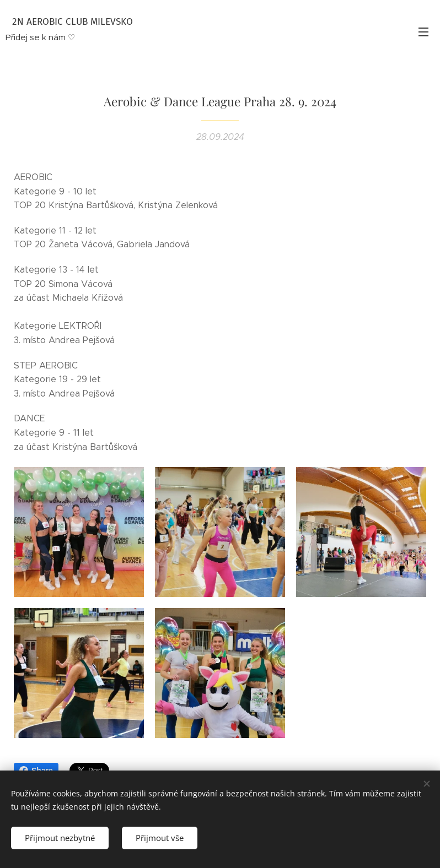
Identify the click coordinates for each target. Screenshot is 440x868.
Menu (423, 32)
